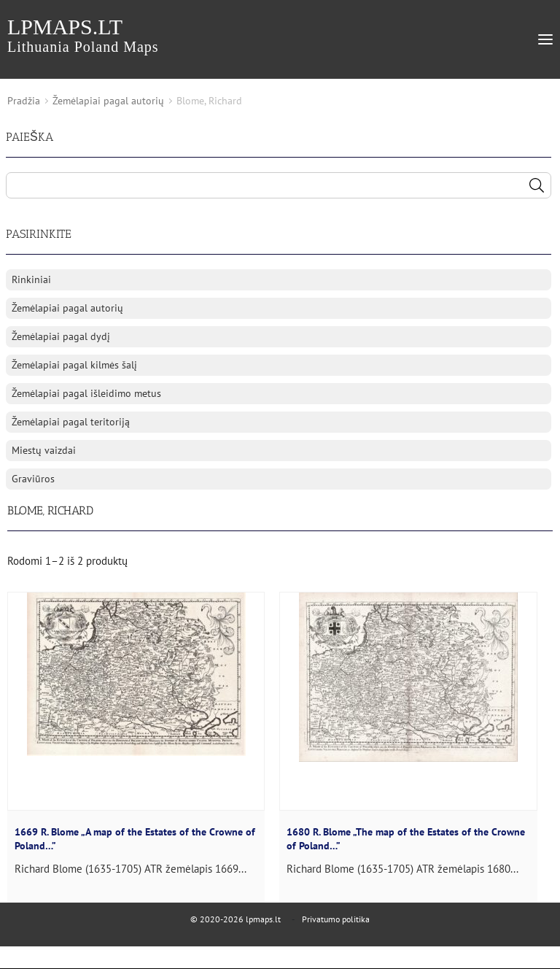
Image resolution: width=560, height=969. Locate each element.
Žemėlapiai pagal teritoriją (71, 422)
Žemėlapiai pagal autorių (108, 101)
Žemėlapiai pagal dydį (61, 336)
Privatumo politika (336, 919)
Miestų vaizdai (44, 450)
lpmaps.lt (83, 35)
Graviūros (33, 479)
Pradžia (24, 101)
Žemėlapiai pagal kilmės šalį (74, 365)
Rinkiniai (31, 279)
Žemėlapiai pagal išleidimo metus (86, 393)
